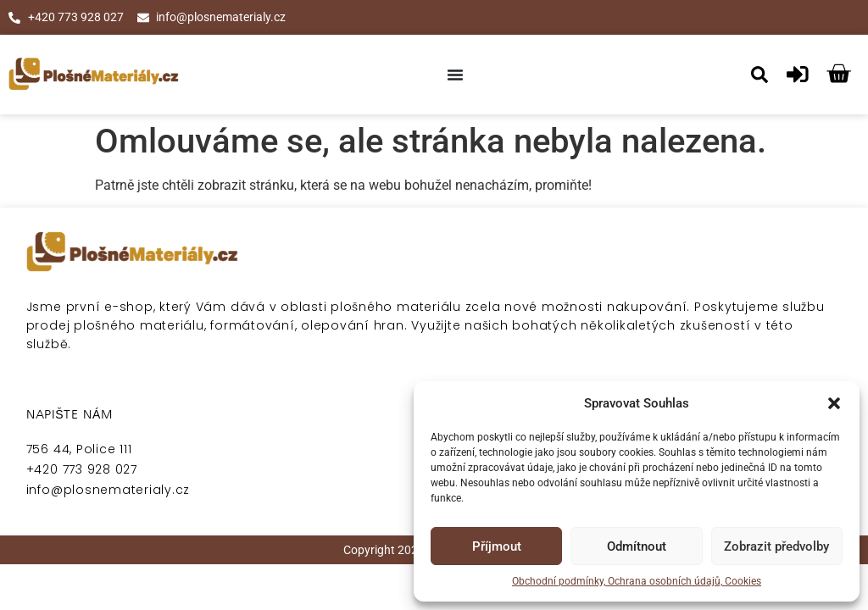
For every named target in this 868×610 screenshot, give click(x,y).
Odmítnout (637, 546)
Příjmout (497, 546)
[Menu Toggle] (455, 75)
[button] (834, 403)
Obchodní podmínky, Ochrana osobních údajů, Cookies (637, 581)
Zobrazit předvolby (776, 546)
